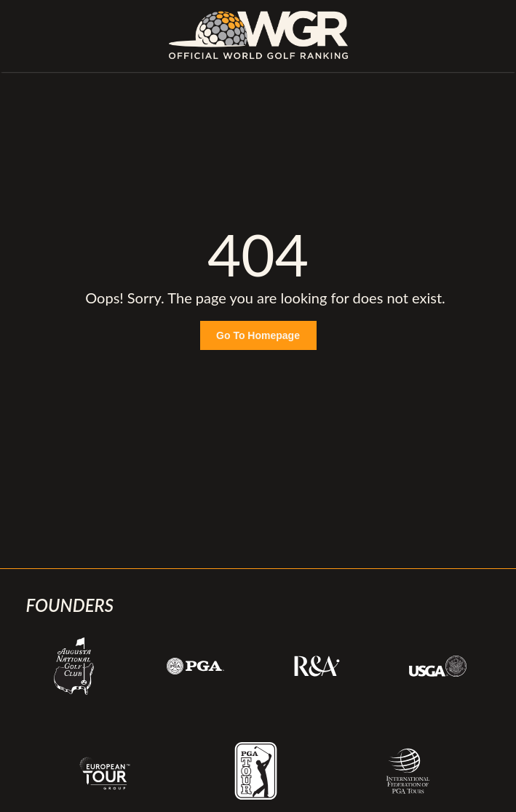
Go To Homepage (258, 335)
